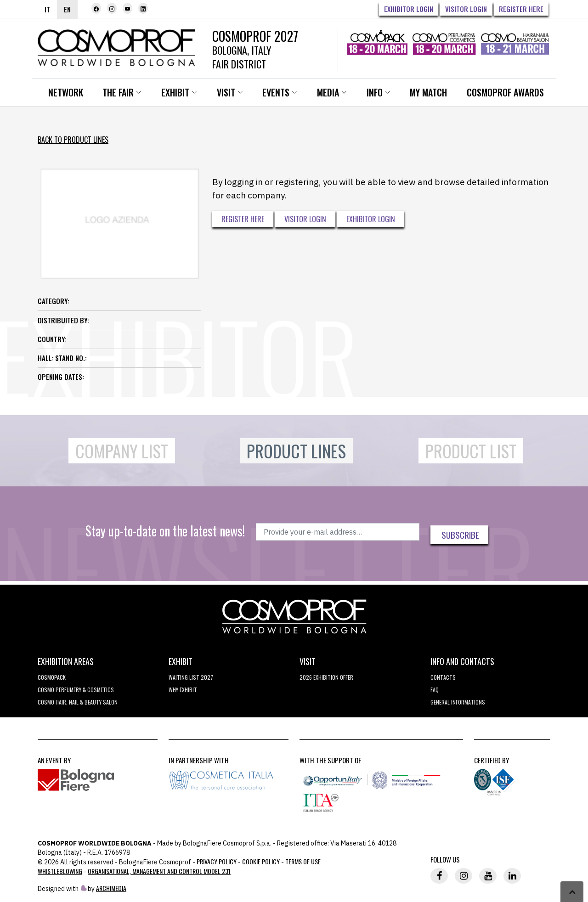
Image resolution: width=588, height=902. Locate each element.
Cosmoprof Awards (510, 94)
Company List (122, 453)
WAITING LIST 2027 (191, 679)
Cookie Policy (261, 863)
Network (66, 94)
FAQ (435, 691)
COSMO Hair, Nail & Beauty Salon (78, 703)
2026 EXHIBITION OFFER (326, 679)
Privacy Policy (217, 863)
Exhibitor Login (409, 9)
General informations (458, 703)
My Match (433, 94)
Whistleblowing (60, 872)
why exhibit (183, 691)
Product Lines (296, 453)
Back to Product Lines (73, 141)
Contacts (443, 679)
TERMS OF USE (303, 863)
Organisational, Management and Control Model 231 (159, 872)
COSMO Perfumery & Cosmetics (76, 691)
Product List (471, 453)
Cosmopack (52, 679)
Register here (521, 9)
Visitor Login (466, 9)
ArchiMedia (111, 889)
